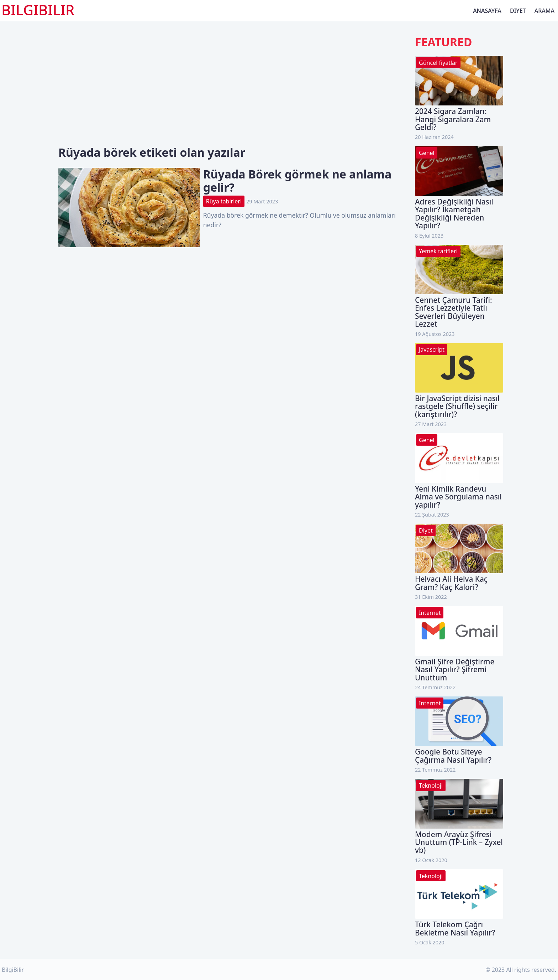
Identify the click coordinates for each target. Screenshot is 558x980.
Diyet (518, 11)
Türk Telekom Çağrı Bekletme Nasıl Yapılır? (455, 928)
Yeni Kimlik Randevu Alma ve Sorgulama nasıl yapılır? (458, 497)
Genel (427, 153)
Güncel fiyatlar (438, 63)
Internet (430, 613)
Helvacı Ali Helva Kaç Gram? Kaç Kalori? (451, 583)
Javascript (432, 349)
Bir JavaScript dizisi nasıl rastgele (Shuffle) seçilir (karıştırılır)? (457, 406)
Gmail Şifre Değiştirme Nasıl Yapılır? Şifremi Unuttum (455, 670)
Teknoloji (431, 785)
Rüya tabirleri (224, 201)
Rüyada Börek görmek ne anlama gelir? (297, 181)
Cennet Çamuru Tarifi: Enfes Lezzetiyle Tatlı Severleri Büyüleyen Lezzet (454, 312)
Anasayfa (487, 11)
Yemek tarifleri (438, 251)
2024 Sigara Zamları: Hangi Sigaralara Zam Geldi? (453, 119)
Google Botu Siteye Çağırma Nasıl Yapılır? (453, 756)
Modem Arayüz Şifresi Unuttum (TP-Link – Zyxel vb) (459, 842)
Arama (544, 11)
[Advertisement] (235, 93)
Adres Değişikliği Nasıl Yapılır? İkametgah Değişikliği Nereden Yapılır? (454, 214)
